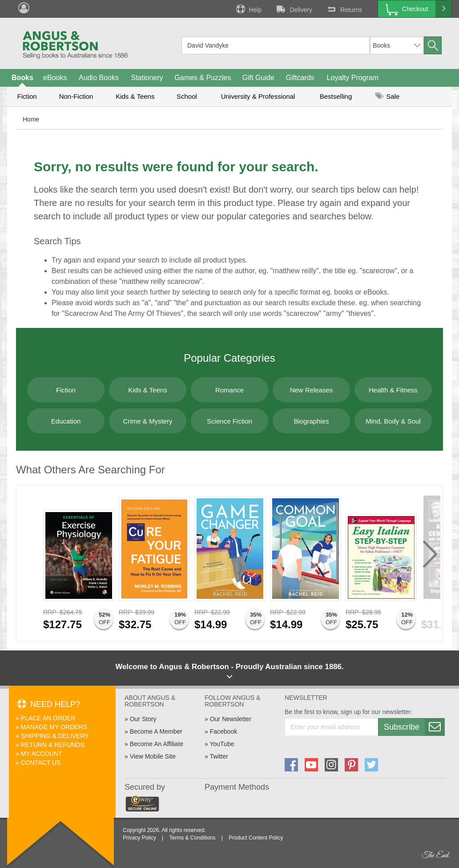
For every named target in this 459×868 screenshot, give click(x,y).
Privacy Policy (139, 838)
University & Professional (258, 96)
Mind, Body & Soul (393, 421)
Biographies (311, 421)
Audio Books (99, 78)
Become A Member (156, 731)
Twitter (219, 756)
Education (66, 421)
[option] (79, 563)
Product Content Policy (256, 838)
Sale (387, 96)
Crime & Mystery (148, 421)
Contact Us (41, 763)
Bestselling (336, 96)
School (187, 96)
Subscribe (414, 727)
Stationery (147, 78)
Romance (229, 390)
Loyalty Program (353, 78)
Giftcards (300, 78)
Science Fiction (229, 421)
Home (31, 119)
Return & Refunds (53, 745)
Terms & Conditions (192, 838)
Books (22, 78)
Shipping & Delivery (55, 736)
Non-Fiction (76, 96)
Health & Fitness (393, 390)
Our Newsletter (231, 719)
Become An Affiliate (157, 744)
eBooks (55, 78)
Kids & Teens (135, 96)
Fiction (27, 96)
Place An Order (48, 718)
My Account (42, 754)
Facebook (223, 731)
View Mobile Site (153, 756)
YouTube (222, 744)
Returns (344, 9)
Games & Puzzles (203, 78)
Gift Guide (258, 78)
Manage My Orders (54, 727)
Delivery (294, 9)
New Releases (312, 390)
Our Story (143, 719)
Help (248, 9)
